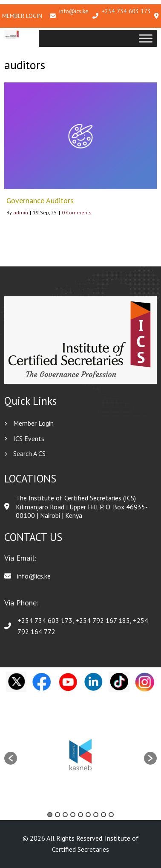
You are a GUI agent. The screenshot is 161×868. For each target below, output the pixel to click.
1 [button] (50, 815)
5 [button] (80, 815)
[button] (11, 758)
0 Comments (77, 212)
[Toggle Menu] (146, 38)
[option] (80, 754)
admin (21, 212)
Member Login (22, 16)
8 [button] (103, 815)
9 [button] (111, 815)
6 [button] (88, 815)
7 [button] (96, 815)
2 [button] (57, 815)
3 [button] (65, 815)
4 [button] (73, 815)
